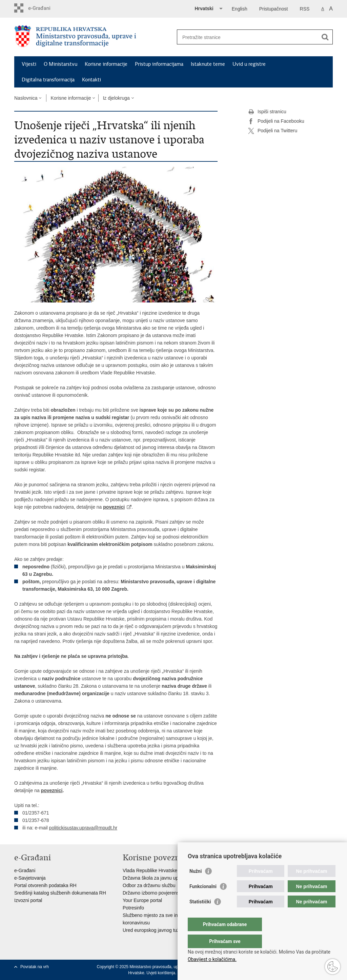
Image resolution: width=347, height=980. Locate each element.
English (240, 9)
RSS (305, 9)
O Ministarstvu (60, 64)
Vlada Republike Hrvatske (150, 870)
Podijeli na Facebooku (276, 121)
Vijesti (29, 64)
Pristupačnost (274, 9)
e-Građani (25, 870)
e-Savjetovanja (30, 878)
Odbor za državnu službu (149, 885)
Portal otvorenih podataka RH (45, 885)
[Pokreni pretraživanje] (325, 37)
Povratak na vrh (35, 967)
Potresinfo (133, 908)
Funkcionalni (203, 900)
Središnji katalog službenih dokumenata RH (60, 893)
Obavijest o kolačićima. (212, 959)
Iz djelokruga (116, 98)
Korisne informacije (106, 64)
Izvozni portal (28, 900)
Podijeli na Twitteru (273, 131)
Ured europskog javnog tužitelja (156, 930)
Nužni (196, 885)
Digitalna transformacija (48, 80)
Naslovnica (26, 98)
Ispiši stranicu (267, 112)
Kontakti (91, 80)
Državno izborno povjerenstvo (154, 893)
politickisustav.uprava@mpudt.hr (83, 828)
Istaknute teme (208, 64)
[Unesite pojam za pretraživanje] (248, 37)
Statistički (200, 915)
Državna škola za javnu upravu (155, 878)
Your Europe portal (142, 900)
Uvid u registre (249, 64)
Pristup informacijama (159, 64)
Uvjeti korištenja (161, 973)
